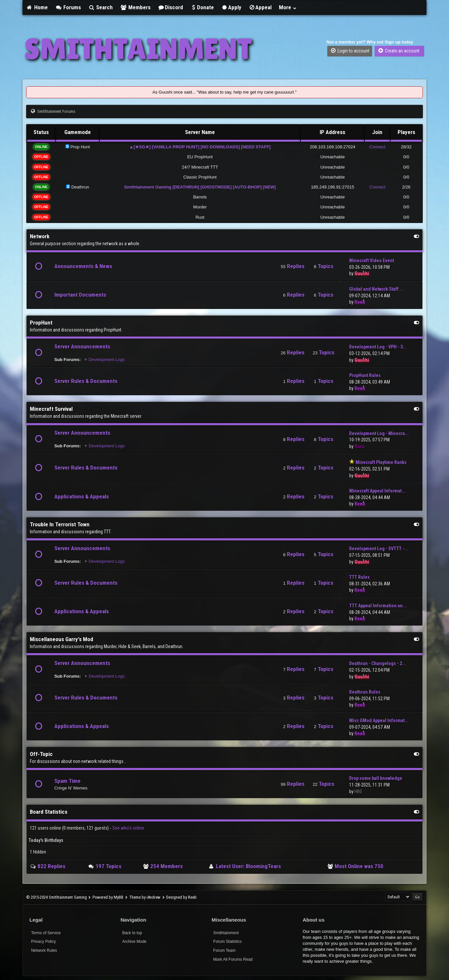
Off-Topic (41, 754)
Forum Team (224, 950)
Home (37, 7)
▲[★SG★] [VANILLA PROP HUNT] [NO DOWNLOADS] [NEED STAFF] (200, 147)
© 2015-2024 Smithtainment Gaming (57, 897)
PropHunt (41, 323)
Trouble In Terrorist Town (60, 524)
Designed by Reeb (181, 897)
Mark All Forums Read (233, 959)
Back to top (132, 933)
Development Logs (107, 360)
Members (135, 7)
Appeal (260, 7)
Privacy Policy (44, 942)
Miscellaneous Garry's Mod (62, 639)
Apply (231, 7)
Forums (68, 7)
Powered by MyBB (108, 897)
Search (101, 7)
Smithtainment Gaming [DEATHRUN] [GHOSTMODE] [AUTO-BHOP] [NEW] (200, 187)
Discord (170, 7)
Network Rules (44, 950)
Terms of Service (46, 933)
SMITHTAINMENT (138, 49)
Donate (202, 7)
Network (40, 236)
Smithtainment (226, 933)
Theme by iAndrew (145, 897)
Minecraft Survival (51, 409)
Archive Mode (134, 942)
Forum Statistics (227, 942)
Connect (377, 147)
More (288, 7)
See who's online (128, 828)
